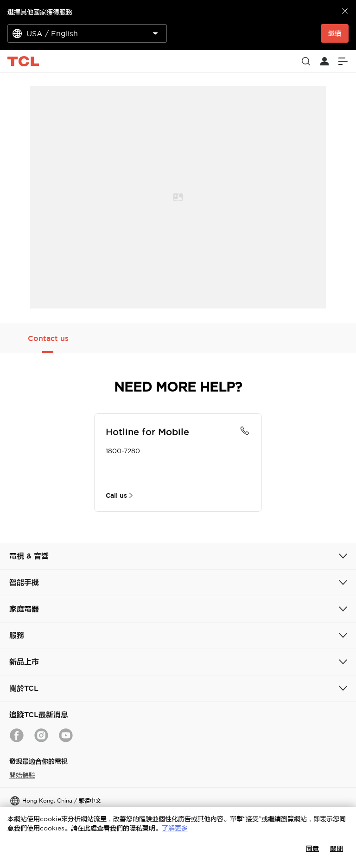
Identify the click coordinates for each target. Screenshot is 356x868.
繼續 (335, 33)
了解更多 (175, 828)
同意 (312, 849)
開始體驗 (22, 775)
